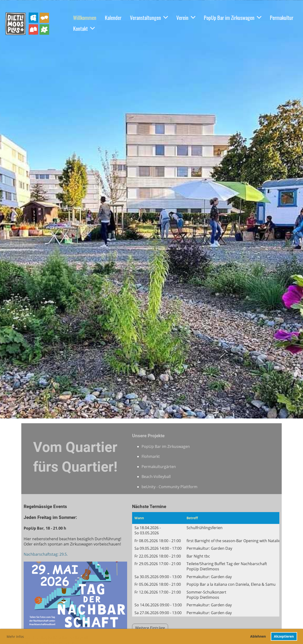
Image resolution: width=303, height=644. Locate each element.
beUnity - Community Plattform (169, 487)
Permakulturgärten (159, 467)
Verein (186, 18)
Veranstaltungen (149, 18)
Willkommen (85, 18)
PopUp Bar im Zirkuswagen (233, 18)
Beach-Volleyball (156, 477)
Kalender (113, 18)
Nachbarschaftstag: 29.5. (46, 554)
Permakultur (282, 18)
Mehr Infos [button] (15, 637)
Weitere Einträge (150, 628)
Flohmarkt (151, 456)
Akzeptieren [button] (284, 636)
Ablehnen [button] (258, 636)
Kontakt (84, 28)
